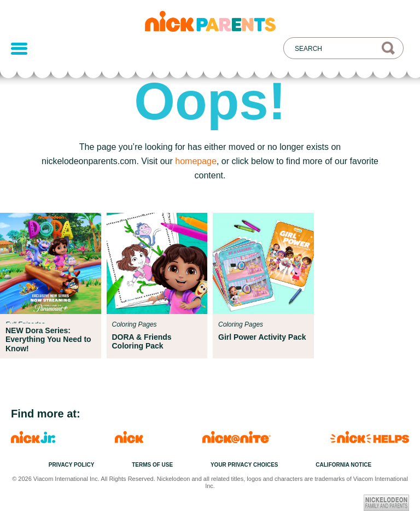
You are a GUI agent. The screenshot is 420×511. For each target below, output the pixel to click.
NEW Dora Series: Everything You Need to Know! (48, 339)
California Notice (343, 465)
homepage (196, 161)
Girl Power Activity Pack (262, 337)
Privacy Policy (72, 465)
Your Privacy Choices (244, 465)
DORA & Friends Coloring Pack (142, 341)
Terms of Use (152, 465)
